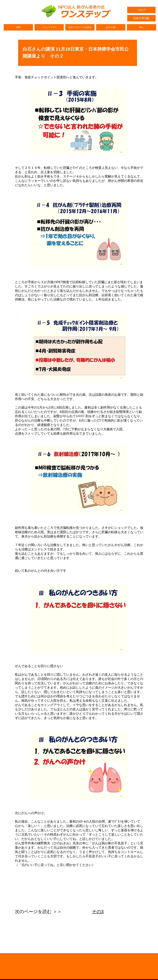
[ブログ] (141, 10)
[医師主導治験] (141, 18)
